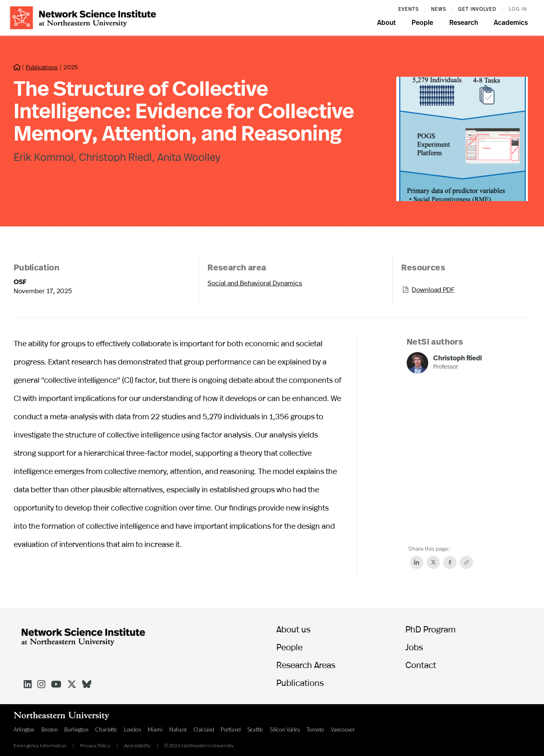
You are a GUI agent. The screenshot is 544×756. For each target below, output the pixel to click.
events (409, 10)
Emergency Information (40, 746)
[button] (387, 24)
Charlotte (106, 729)
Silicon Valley (285, 729)
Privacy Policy (95, 746)
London (133, 729)
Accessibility (138, 746)
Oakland (204, 729)
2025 (70, 67)
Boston (50, 729)
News (439, 10)
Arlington (24, 729)
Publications (42, 67)
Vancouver (343, 729)
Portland (231, 729)
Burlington (76, 729)
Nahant (178, 729)
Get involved (477, 10)
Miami (155, 729)
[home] (83, 17)
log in (518, 10)
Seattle (255, 729)
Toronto (315, 729)
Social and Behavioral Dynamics (255, 283)
